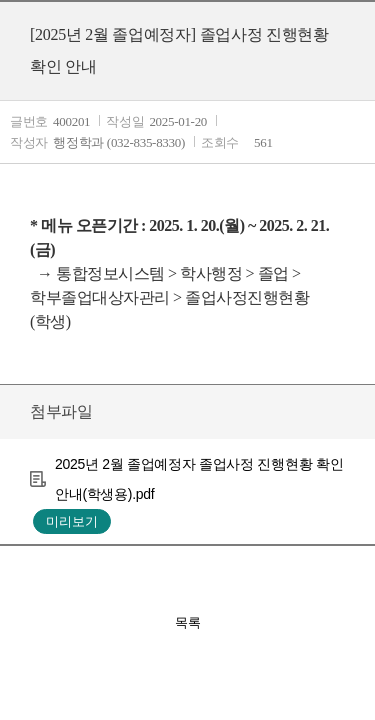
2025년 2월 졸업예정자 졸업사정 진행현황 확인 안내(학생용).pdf (199, 479)
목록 (188, 622)
